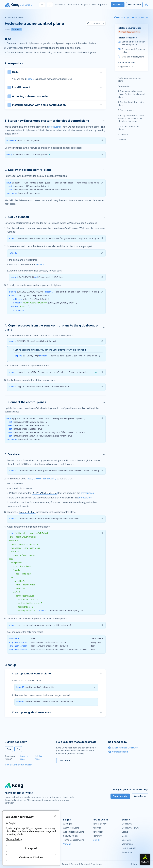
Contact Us (127, 852)
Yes (9, 749)
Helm (29, 79)
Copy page (94, 23)
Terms (65, 864)
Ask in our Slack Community (123, 748)
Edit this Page (38, 757)
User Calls (127, 840)
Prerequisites (124, 86)
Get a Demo (118, 5)
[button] (102, 140)
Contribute (64, 760)
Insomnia (97, 828)
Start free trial (120, 796)
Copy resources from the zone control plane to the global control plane (131, 118)
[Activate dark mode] (147, 5)
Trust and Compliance (91, 864)
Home (7, 17)
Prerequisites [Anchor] (14, 63)
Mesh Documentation (129, 32)
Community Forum (130, 828)
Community (127, 824)
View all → (68, 844)
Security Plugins (71, 836)
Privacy (74, 864)
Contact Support (118, 752)
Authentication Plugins (74, 832)
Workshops (127, 844)
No (18, 749)
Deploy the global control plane (131, 104)
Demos (125, 836)
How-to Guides (18, 17)
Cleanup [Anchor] (10, 665)
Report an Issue (24, 757)
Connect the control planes (129, 128)
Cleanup (122, 140)
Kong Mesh (17, 29)
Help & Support (129, 848)
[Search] (42, 5)
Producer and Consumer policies (133, 51)
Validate (124, 134)
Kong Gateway (100, 824)
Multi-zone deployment (133, 57)
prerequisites (55, 127)
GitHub (125, 832)
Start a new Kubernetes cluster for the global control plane (131, 94)
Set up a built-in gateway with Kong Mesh (134, 43)
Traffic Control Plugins (74, 840)
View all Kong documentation (18, 765)
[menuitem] (60, 5)
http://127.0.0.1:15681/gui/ (40, 479)
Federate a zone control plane (130, 79)
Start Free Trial (134, 5)
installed (40, 265)
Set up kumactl (127, 110)
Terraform (97, 836)
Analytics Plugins (71, 828)
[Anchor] (55, 121)
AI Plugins (68, 824)
